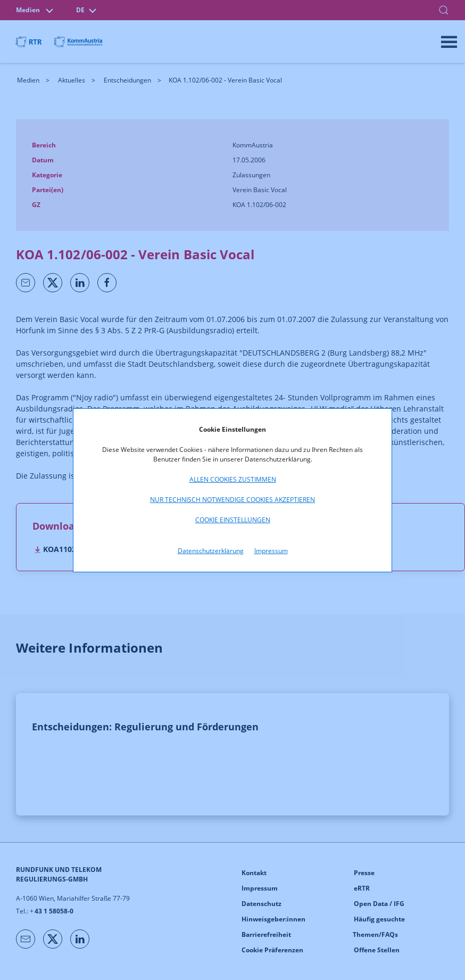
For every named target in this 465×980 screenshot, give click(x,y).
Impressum (271, 551)
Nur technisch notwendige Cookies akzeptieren (232, 500)
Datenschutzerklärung (211, 551)
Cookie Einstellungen (233, 520)
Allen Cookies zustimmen (233, 479)
